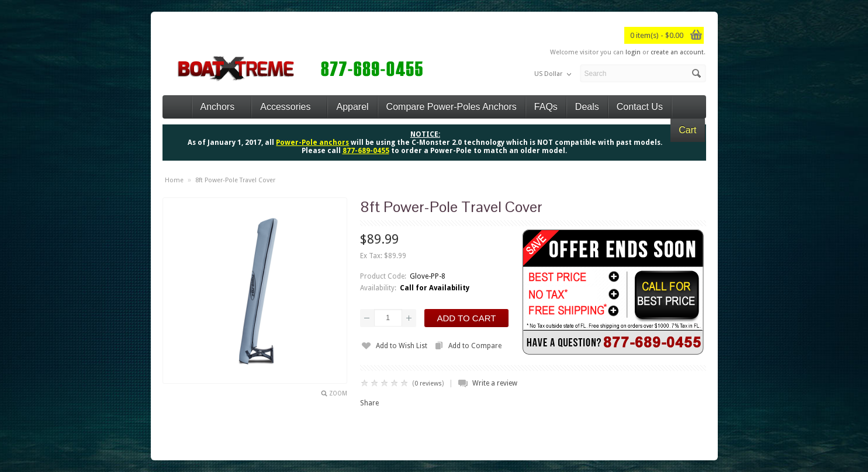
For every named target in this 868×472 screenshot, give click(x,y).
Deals (587, 107)
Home (174, 180)
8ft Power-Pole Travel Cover (235, 180)
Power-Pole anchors (312, 143)
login (633, 52)
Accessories (289, 107)
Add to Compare (475, 346)
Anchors (222, 107)
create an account (677, 52)
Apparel (352, 107)
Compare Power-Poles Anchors (452, 107)
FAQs (546, 107)
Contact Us (640, 107)
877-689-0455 (366, 151)
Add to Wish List (402, 346)
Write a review (495, 383)
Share (369, 403)
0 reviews (428, 383)
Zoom (338, 393)
